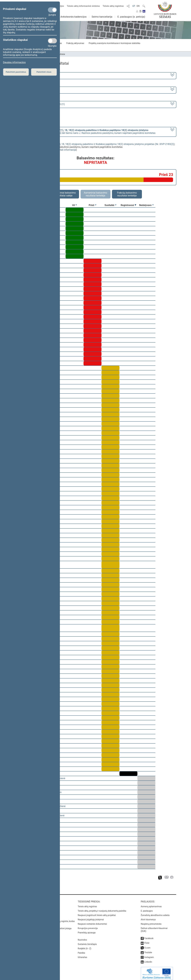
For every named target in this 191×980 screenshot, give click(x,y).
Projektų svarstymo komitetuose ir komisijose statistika (114, 43)
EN (138, 6)
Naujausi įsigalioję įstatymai (91, 917)
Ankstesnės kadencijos (73, 17)
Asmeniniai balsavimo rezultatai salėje (64, 194)
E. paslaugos (147, 909)
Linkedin (148, 960)
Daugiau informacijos (14, 62)
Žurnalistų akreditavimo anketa (155, 913)
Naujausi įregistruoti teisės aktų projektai (97, 913)
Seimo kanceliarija (102, 17)
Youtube (148, 950)
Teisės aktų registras (113, 6)
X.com (147, 946)
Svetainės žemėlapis (87, 942)
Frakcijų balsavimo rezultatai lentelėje (127, 194)
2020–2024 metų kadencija (31, 75)
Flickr (147, 941)
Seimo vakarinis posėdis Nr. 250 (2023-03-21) (41, 104)
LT (134, 6)
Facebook (149, 936)
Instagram (149, 955)
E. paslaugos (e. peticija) (131, 17)
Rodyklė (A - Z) (84, 946)
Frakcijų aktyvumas (75, 43)
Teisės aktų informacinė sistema (83, 6)
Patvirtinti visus (44, 72)
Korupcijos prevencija (88, 926)
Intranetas (82, 955)
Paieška (81, 951)
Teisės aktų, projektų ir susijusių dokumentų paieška (102, 909)
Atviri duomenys (148, 917)
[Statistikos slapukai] (52, 41)
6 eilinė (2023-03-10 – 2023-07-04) (35, 90)
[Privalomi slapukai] (52, 10)
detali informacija (67, 150)
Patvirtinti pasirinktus (16, 72)
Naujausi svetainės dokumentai (92, 922)
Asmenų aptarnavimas (151, 904)
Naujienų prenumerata (151, 922)
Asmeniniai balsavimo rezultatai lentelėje (95, 194)
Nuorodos (82, 938)
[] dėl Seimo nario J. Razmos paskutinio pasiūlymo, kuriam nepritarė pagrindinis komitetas (86, 132)
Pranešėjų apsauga (87, 930)
